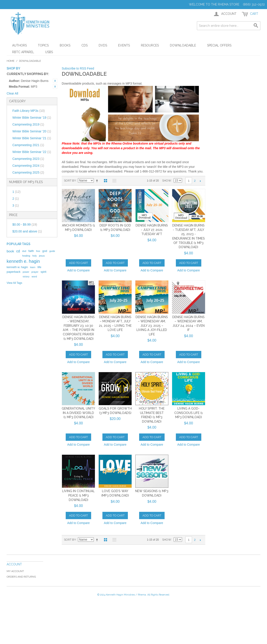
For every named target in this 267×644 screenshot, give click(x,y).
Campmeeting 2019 (28, 124)
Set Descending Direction (98, 181)
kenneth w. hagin (17, 267)
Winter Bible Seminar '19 (32, 118)
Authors (19, 45)
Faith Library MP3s (29, 111)
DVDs (103, 45)
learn (33, 267)
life (39, 267)
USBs (49, 52)
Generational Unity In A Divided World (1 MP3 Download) (78, 413)
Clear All (12, 93)
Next (200, 181)
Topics (43, 45)
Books (65, 45)
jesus (42, 256)
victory (26, 277)
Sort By (70, 181)
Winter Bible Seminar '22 (32, 152)
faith (31, 251)
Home (11, 61)
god (45, 251)
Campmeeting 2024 (28, 166)
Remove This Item (55, 81)
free (38, 251)
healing (26, 256)
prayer (35, 272)
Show (167, 181)
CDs (85, 45)
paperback (13, 272)
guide (52, 251)
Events (124, 45)
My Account (15, 571)
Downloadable (183, 45)
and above (27, 231)
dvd (24, 251)
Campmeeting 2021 (28, 145)
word (34, 277)
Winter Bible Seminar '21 (32, 138)
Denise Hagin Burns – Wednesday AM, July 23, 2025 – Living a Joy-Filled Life (152, 326)
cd (18, 251)
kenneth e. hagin (23, 261)
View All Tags (14, 283)
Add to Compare (79, 270)
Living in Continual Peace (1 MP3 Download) (78, 495)
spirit (43, 272)
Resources (150, 45)
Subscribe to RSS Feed (78, 68)
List (113, 181)
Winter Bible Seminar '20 (32, 131)
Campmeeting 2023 (28, 159)
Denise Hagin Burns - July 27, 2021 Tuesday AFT (152, 230)
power (26, 272)
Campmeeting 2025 (28, 172)
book (10, 251)
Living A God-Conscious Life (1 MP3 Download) (189, 413)
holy (35, 256)
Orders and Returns (21, 577)
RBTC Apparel (23, 52)
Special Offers (219, 45)
